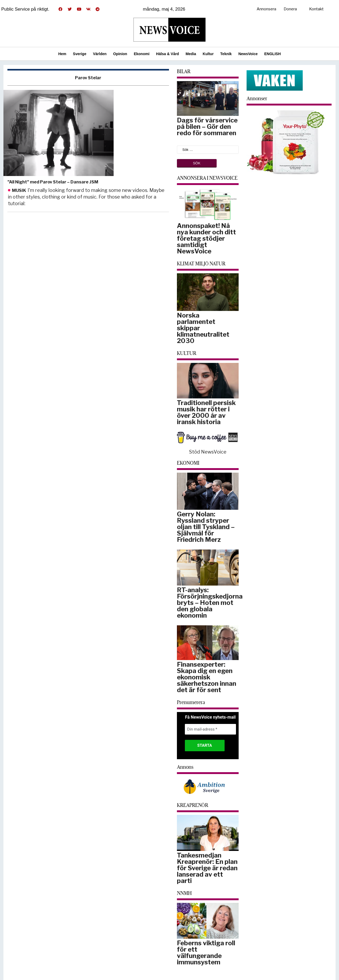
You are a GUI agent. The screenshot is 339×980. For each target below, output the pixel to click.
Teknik (226, 54)
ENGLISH (273, 54)
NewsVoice (248, 54)
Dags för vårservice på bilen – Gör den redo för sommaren (207, 127)
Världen (100, 54)
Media (191, 54)
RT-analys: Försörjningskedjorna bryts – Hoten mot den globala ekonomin (210, 603)
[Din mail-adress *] (210, 729)
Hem (62, 54)
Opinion (120, 54)
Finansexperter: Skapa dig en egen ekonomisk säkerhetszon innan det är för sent (207, 677)
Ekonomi (142, 54)
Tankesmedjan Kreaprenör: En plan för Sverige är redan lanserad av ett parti (207, 868)
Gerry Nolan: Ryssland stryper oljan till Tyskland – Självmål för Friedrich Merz (206, 527)
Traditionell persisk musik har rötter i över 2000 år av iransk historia (206, 412)
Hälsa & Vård (167, 54)
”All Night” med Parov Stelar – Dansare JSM (53, 182)
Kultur (208, 54)
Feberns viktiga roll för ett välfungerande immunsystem (206, 953)
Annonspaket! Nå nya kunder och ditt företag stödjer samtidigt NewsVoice (206, 238)
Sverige (80, 54)
